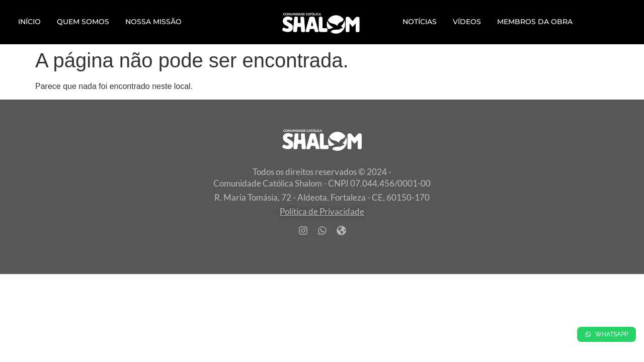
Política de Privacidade (322, 211)
